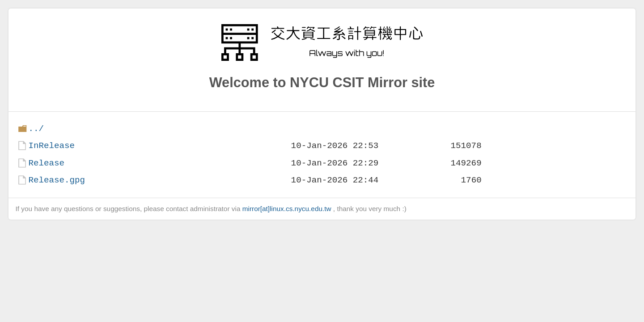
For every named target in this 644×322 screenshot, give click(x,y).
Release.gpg (57, 180)
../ (36, 129)
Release (46, 163)
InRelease (51, 146)
